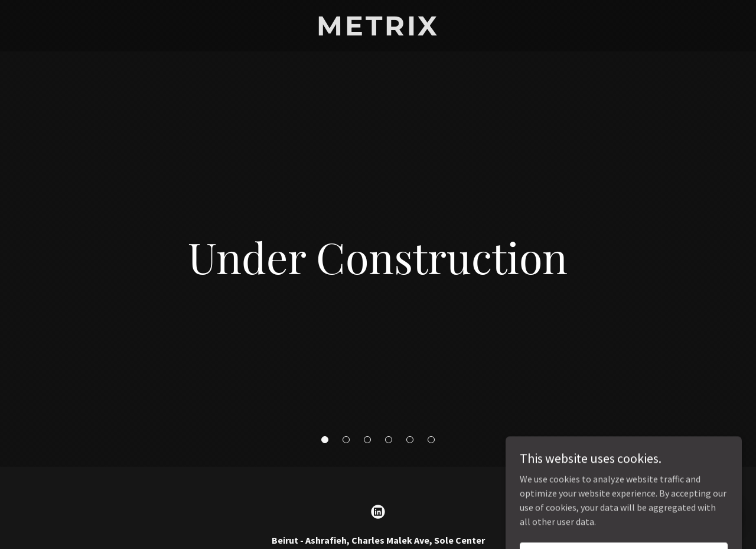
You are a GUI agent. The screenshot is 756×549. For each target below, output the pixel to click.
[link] (378, 32)
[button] (325, 440)
